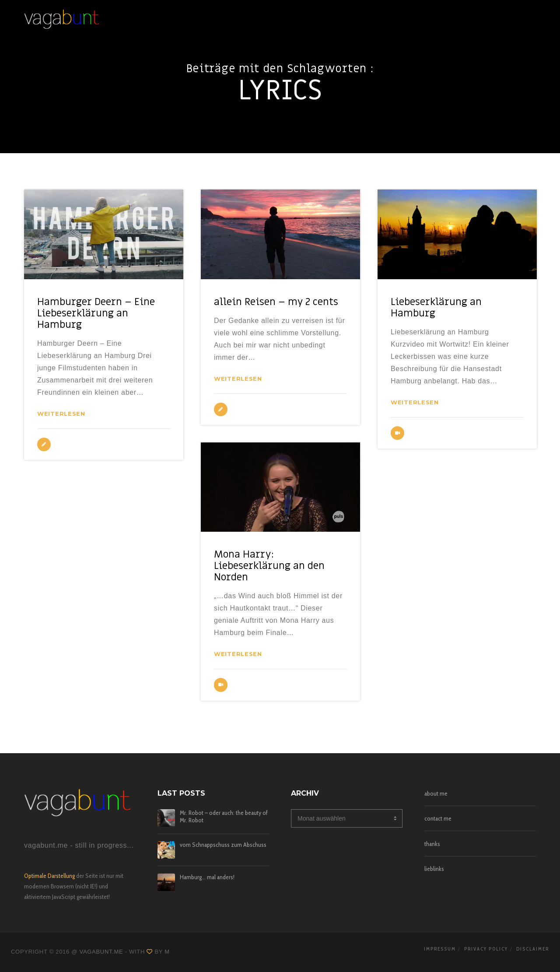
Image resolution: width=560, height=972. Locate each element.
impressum (440, 949)
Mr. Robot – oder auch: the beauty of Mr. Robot (224, 817)
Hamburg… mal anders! (207, 877)
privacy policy (486, 949)
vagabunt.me (101, 952)
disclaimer (533, 949)
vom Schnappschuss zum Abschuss (223, 845)
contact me (438, 818)
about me (436, 793)
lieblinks (434, 869)
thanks (432, 844)
